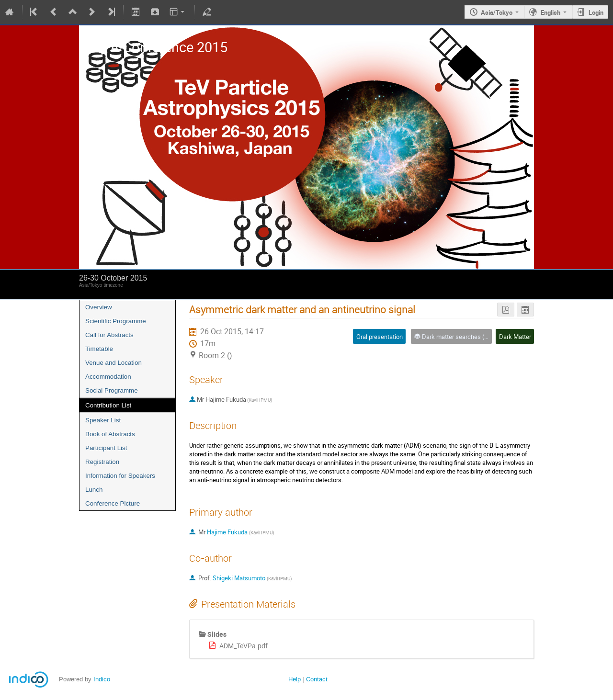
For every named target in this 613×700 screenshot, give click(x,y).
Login (596, 12)
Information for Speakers (120, 476)
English (551, 12)
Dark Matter (515, 337)
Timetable (99, 349)
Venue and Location (114, 363)
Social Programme (112, 390)
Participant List (106, 448)
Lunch (94, 490)
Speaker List (103, 420)
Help (295, 679)
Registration (102, 462)
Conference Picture (113, 503)
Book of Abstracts (110, 434)
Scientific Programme (116, 321)
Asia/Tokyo (497, 12)
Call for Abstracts (109, 335)
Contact (317, 679)
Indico (102, 679)
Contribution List (108, 405)
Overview (99, 307)
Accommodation (108, 377)
